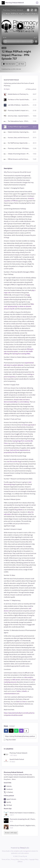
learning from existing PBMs (21, 354)
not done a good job (28, 425)
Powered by (20, 848)
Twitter (18, 691)
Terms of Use (6, 859)
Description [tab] (8, 168)
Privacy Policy (15, 859)
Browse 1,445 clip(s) (11, 833)
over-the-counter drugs (14, 462)
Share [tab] (6, 726)
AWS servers (16, 680)
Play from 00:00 (10, 740)
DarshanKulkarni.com (12, 694)
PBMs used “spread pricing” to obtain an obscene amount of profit (19, 306)
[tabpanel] (20, 444)
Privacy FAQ (24, 859)
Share (21, 64)
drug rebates (19, 510)
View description (9, 64)
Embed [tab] (12, 726)
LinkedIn (24, 691)
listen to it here (21, 702)
